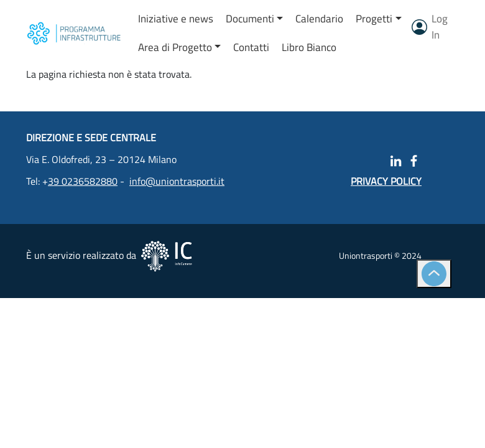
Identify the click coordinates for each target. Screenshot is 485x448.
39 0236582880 (83, 181)
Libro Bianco (309, 47)
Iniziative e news (176, 19)
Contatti (251, 47)
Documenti (250, 19)
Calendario (319, 19)
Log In (440, 27)
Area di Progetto (175, 47)
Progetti (374, 19)
